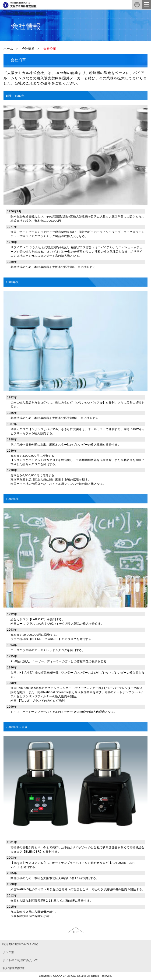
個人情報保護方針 (14, 968)
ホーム (8, 49)
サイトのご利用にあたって (20, 960)
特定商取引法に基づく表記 (20, 944)
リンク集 (8, 952)
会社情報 (28, 49)
